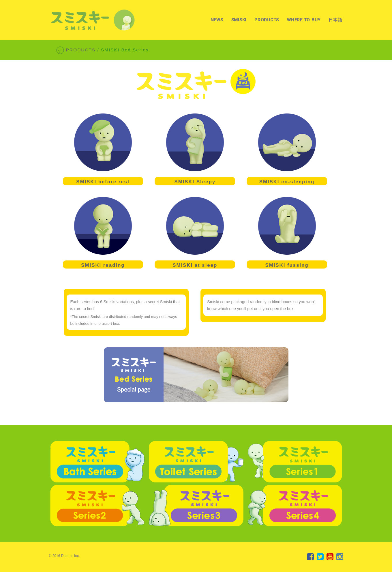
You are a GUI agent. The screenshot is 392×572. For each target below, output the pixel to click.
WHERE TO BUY (304, 20)
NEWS (217, 20)
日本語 (335, 20)
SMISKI (239, 20)
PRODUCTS (267, 20)
